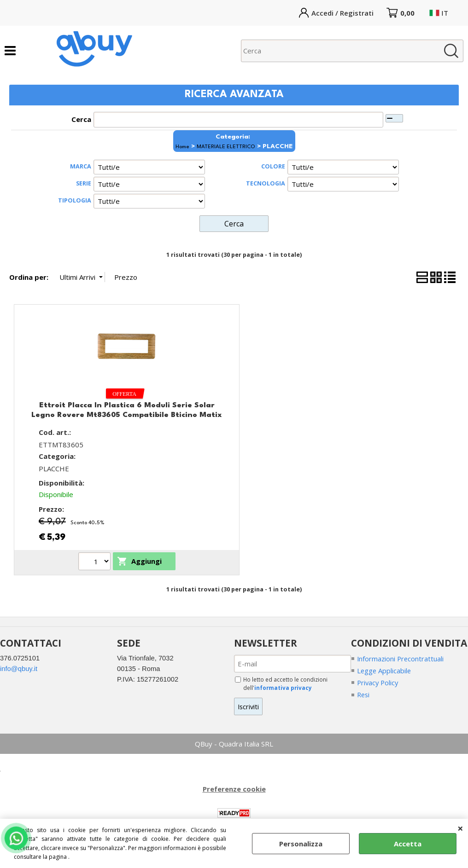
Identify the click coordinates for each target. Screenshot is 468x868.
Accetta (408, 844)
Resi (364, 694)
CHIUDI (460, 828)
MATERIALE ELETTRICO (226, 147)
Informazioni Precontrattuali (401, 658)
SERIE (84, 183)
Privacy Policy (379, 683)
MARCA (81, 166)
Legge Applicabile (385, 670)
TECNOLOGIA (266, 183)
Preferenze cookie (234, 789)
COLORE (273, 166)
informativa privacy (284, 687)
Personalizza (301, 844)
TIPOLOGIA (75, 200)
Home (182, 147)
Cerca (81, 119)
